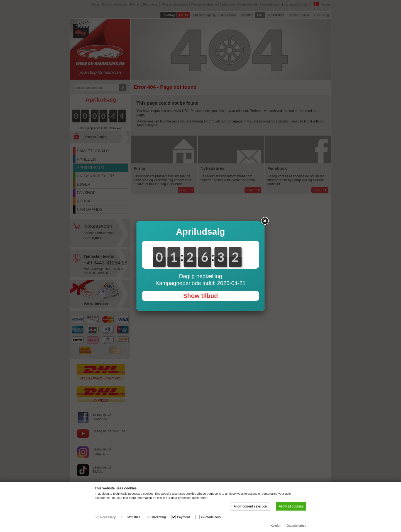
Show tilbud (201, 296)
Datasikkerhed (297, 526)
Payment (184, 517)
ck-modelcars (211, 517)
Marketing (159, 517)
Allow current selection (250, 506)
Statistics (134, 517)
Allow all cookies (291, 506)
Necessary (108, 517)
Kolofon (276, 526)
